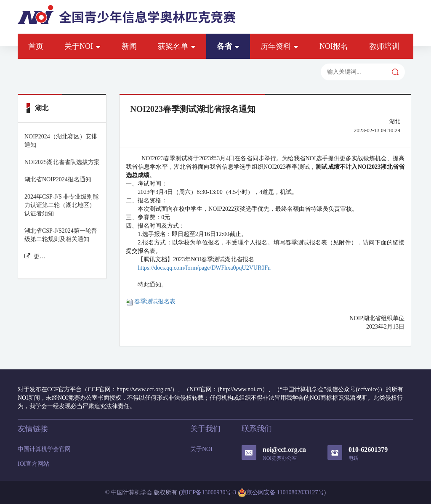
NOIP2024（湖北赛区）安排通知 (61, 141)
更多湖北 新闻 (35, 256)
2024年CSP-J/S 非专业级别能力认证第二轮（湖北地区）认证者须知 (61, 205)
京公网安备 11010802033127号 (281, 493)
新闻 (129, 46)
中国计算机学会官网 (44, 449)
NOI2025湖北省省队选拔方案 (62, 162)
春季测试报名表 (151, 301)
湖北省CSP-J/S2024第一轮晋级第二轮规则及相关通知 (61, 235)
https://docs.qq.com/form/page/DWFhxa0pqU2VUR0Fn (204, 268)
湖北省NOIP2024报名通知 (58, 179)
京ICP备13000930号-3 (209, 492)
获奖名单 (177, 46)
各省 (228, 46)
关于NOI (82, 46)
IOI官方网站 (33, 464)
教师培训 (384, 46)
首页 (36, 46)
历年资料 (279, 46)
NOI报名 (334, 46)
